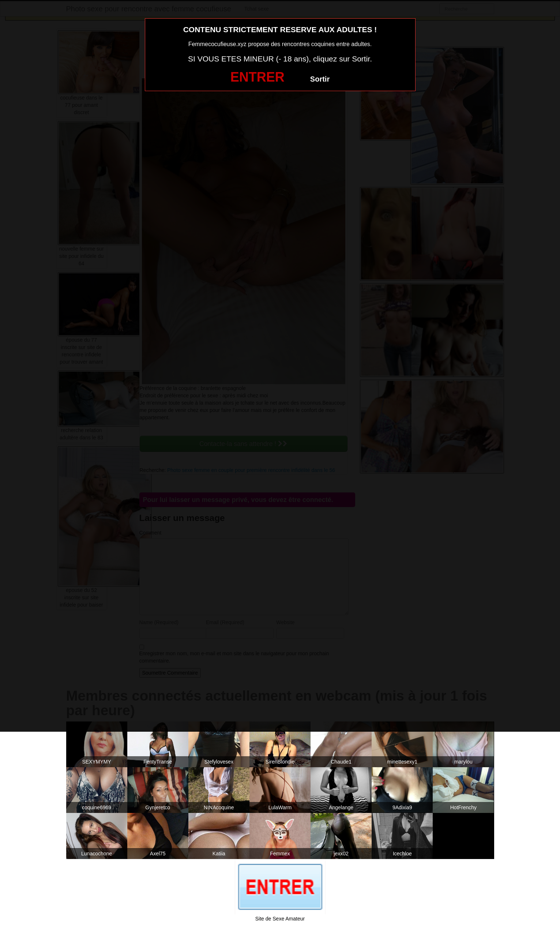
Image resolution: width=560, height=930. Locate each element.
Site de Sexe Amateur (280, 919)
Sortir (320, 79)
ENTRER (258, 77)
